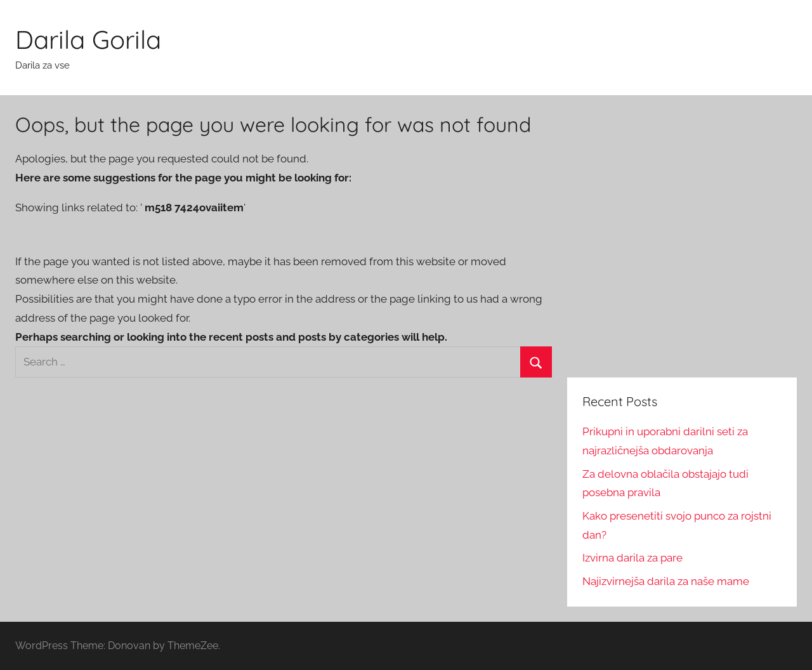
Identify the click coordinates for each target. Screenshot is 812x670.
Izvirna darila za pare (632, 558)
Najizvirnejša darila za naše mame (666, 581)
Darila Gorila (88, 39)
